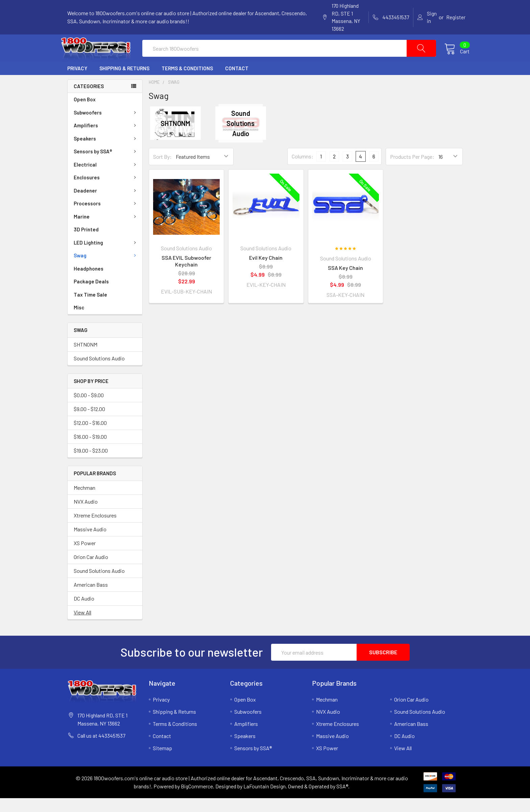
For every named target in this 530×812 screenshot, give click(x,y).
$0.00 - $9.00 (89, 409)
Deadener (106, 204)
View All (82, 626)
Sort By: (162, 170)
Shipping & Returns (124, 82)
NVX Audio (86, 515)
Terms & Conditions (187, 82)
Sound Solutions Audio (99, 372)
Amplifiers (106, 139)
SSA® (342, 800)
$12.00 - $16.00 (90, 437)
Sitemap (162, 762)
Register (456, 17)
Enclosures (106, 191)
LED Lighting (106, 256)
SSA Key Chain (345, 282)
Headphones (89, 282)
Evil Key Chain (266, 271)
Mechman (85, 501)
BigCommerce (197, 800)
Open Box (85, 113)
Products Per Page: (412, 170)
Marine (106, 230)
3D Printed (86, 243)
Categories (89, 100)
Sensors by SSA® (106, 165)
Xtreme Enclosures (95, 529)
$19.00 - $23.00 (91, 464)
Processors (106, 217)
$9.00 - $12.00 (89, 423)
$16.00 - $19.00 (90, 450)
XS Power (85, 557)
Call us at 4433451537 (101, 749)
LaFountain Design (264, 800)
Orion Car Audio (91, 571)
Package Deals (91, 295)
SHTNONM (86, 358)
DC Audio (84, 612)
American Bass (91, 598)
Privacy (77, 82)
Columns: (303, 170)
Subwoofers (106, 126)
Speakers (106, 152)
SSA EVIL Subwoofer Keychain (186, 275)
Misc (79, 321)
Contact (237, 82)
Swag (106, 269)
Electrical (106, 178)
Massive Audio (90, 543)
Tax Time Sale (90, 308)
